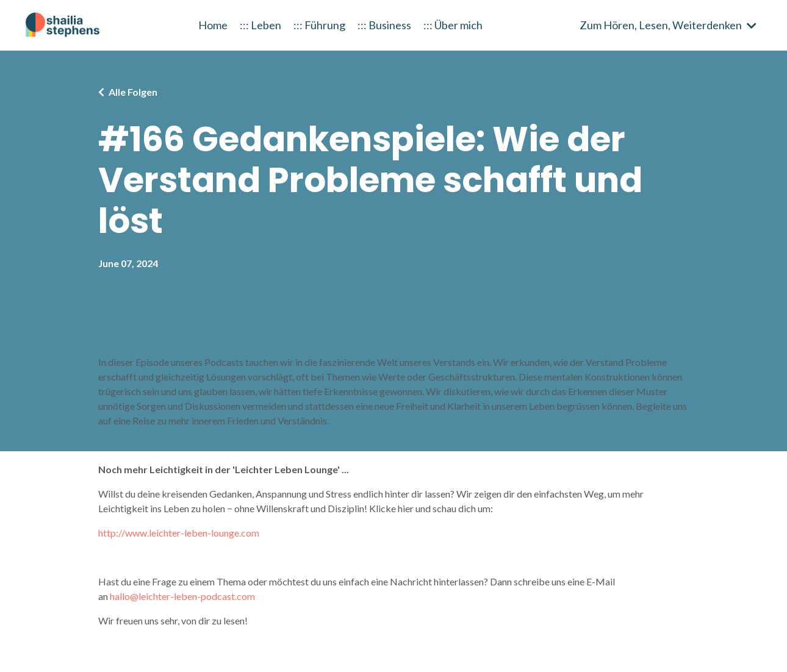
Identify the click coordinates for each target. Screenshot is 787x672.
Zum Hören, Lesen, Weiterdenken (668, 25)
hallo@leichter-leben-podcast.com (182, 596)
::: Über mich (453, 25)
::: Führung (319, 25)
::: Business (384, 25)
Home (213, 25)
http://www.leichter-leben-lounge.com (179, 533)
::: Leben (261, 25)
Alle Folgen (133, 92)
